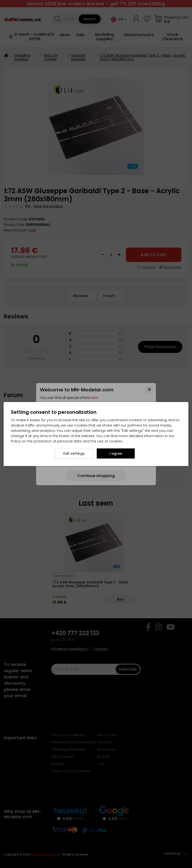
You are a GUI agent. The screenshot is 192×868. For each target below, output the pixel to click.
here (95, 398)
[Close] (149, 390)
